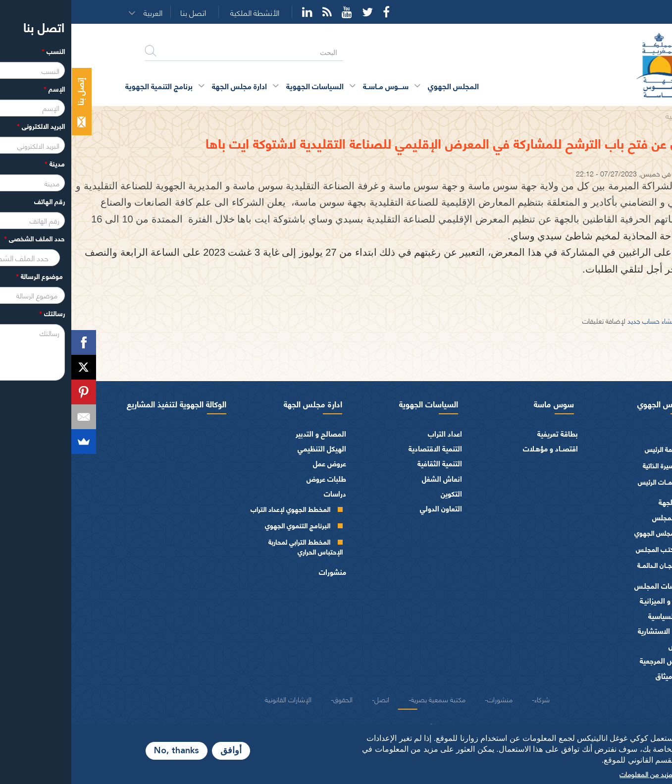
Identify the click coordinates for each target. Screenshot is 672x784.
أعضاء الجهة (605, 502)
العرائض (610, 645)
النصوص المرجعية (595, 660)
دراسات (264, 493)
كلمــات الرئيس (587, 481)
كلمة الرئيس (590, 449)
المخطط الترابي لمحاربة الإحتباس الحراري (234, 546)
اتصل (310, 699)
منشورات (261, 572)
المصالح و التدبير (250, 433)
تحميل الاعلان (643, 300)
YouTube (276, 12)
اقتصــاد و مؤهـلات (479, 448)
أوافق (160, 751)
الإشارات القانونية (217, 699)
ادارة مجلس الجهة (242, 403)
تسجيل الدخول (632, 320)
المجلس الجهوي (592, 403)
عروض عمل (258, 463)
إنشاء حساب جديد (580, 320)
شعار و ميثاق (603, 676)
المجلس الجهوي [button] (382, 85)
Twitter (296, 12)
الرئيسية (606, 115)
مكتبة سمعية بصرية (367, 699)
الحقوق (272, 699)
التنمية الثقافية (368, 463)
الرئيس (612, 433)
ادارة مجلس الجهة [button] (168, 85)
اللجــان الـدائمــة (586, 565)
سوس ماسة (483, 403)
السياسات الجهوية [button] (244, 85)
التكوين (380, 493)
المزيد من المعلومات (576, 774)
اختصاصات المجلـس (593, 586)
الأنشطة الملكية (183, 13)
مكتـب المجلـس (586, 549)
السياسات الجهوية (357, 403)
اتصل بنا (122, 13)
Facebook (315, 12)
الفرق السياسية (600, 616)
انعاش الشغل (371, 478)
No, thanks (105, 751)
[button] (85, 12)
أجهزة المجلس (602, 517)
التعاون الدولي (370, 508)
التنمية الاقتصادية (364, 448)
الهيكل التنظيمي (251, 448)
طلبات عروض (255, 478)
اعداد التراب (374, 433)
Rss (256, 12)
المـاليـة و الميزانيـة (595, 600)
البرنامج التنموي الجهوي (226, 525)
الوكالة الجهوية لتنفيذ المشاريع (105, 403)
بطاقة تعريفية (486, 433)
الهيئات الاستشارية (594, 631)
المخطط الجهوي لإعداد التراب (219, 509)
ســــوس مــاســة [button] (314, 85)
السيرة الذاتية (589, 465)
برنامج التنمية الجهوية (88, 85)
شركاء (471, 699)
